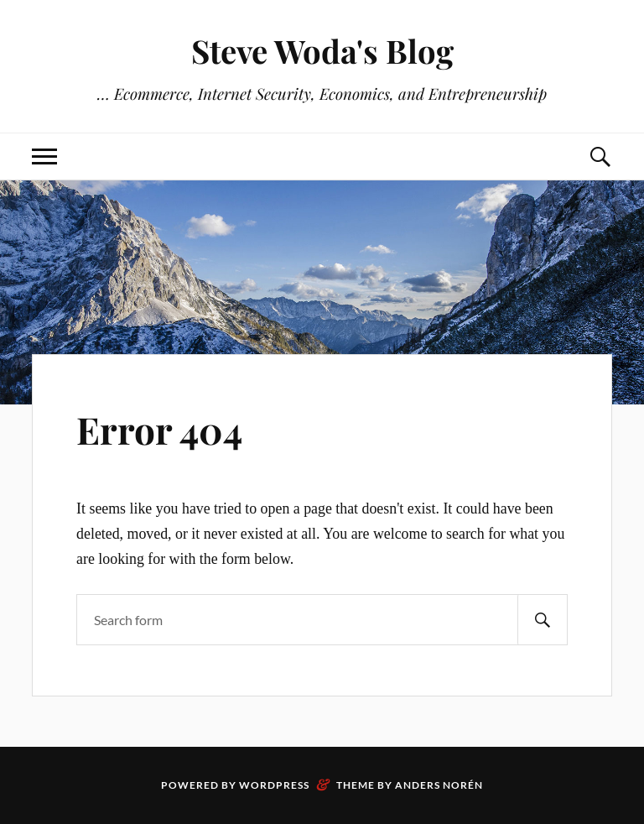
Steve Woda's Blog (322, 51)
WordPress (274, 785)
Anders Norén (439, 785)
